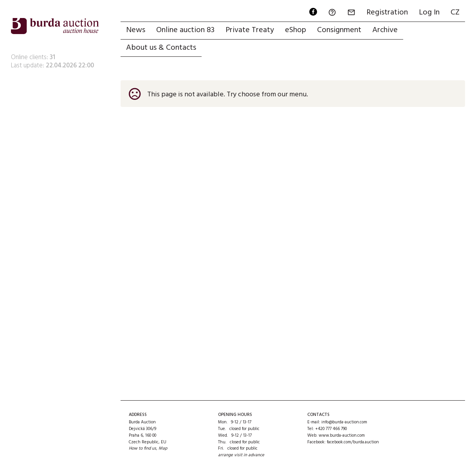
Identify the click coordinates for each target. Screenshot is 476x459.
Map (163, 448)
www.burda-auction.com (342, 436)
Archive (385, 30)
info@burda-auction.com (344, 422)
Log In (429, 13)
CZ (455, 13)
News (136, 30)
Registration (387, 13)
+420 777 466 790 (331, 429)
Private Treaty (250, 30)
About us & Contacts (161, 48)
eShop (296, 30)
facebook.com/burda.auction (353, 442)
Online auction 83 (185, 30)
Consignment (339, 30)
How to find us (142, 448)
